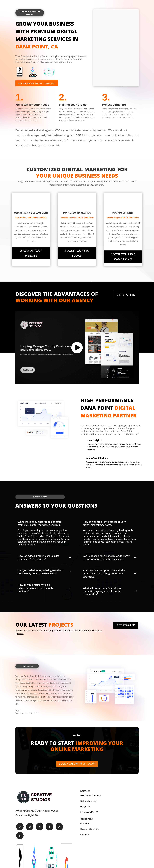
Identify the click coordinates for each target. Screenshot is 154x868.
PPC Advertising (123, 214)
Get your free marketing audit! (40, 84)
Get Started (126, 292)
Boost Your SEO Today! (77, 251)
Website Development (91, 796)
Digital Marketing (88, 802)
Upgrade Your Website (31, 251)
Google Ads (86, 807)
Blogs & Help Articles (90, 830)
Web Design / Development (31, 214)
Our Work (85, 824)
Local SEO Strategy (89, 813)
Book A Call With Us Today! (77, 763)
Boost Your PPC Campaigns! (123, 256)
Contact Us (85, 835)
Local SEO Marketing (77, 214)
